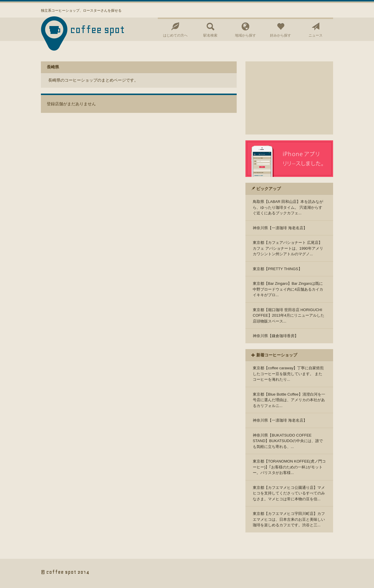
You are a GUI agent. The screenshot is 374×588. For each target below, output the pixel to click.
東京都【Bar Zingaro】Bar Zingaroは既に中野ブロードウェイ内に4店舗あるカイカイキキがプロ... (288, 289)
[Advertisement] (289, 98)
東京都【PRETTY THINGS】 (277, 269)
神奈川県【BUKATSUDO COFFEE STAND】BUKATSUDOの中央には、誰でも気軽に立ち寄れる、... (288, 441)
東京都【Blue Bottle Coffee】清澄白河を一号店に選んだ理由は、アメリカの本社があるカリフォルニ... (289, 400)
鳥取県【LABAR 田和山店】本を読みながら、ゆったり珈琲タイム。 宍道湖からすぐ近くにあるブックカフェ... (288, 207)
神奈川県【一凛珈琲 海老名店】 (280, 228)
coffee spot (97, 30)
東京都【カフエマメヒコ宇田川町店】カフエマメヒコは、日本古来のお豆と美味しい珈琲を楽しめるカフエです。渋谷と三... (289, 519)
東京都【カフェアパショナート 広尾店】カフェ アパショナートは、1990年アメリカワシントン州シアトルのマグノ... (288, 248)
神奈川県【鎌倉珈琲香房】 (276, 336)
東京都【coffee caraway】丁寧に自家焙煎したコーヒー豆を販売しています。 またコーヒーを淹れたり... (288, 374)
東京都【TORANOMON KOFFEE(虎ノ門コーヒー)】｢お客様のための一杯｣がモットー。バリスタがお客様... (289, 467)
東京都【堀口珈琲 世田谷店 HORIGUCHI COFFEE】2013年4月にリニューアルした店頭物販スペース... (289, 315)
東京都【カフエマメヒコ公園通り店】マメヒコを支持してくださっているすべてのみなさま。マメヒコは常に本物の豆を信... (289, 493)
